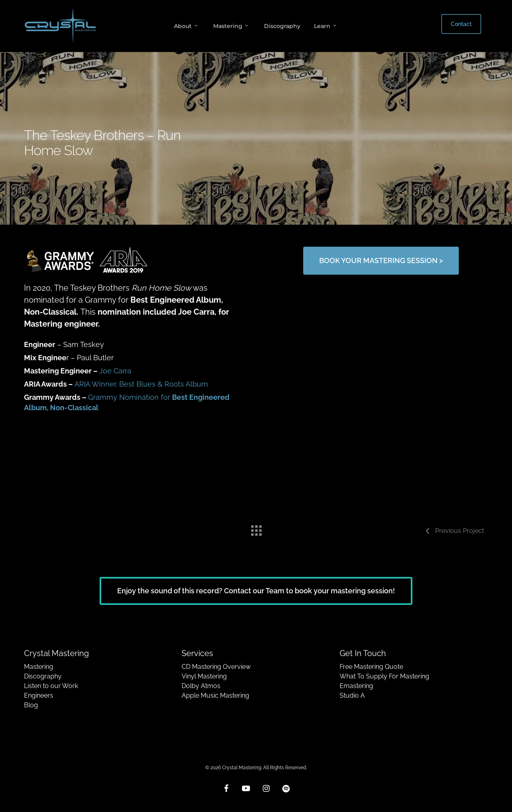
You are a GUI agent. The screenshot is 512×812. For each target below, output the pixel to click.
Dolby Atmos (201, 686)
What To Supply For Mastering (384, 676)
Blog (31, 705)
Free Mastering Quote (371, 667)
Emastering (356, 686)
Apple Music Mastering (215, 695)
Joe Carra (115, 371)
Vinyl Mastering (204, 676)
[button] (381, 261)
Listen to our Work (51, 686)
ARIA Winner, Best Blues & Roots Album (141, 384)
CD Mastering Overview (216, 667)
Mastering (39, 667)
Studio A (352, 695)
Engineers (39, 695)
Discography (43, 676)
